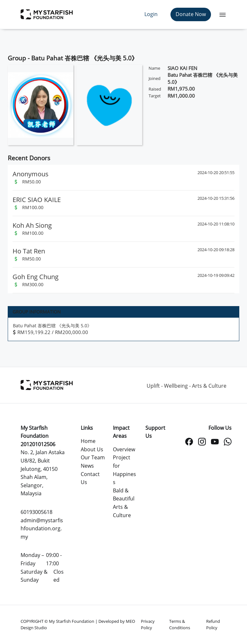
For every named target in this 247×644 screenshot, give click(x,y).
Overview (124, 449)
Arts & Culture (122, 511)
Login (151, 14)
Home (88, 441)
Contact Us (90, 478)
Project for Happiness (124, 470)
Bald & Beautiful (124, 495)
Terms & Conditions (180, 624)
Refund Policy (213, 624)
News (87, 466)
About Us (92, 449)
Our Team (93, 457)
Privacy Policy (148, 624)
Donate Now (191, 14)
